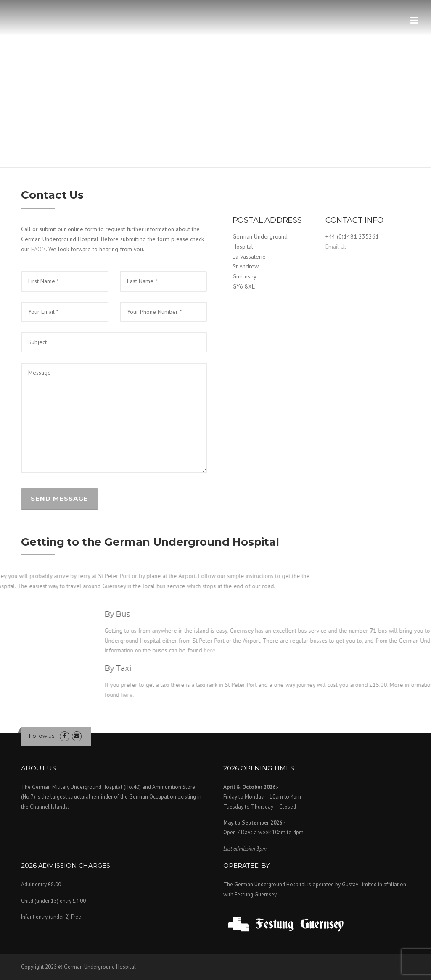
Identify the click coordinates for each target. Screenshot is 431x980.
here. (361, 695)
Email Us (336, 247)
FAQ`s (38, 249)
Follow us (42, 736)
